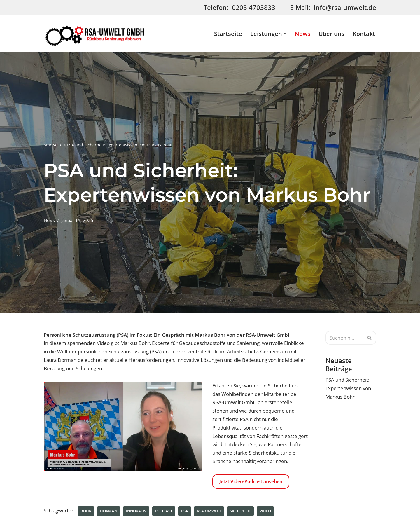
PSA (185, 511)
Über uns (331, 34)
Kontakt (364, 34)
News (302, 34)
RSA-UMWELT (209, 511)
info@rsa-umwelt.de (345, 7)
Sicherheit (240, 511)
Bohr (86, 511)
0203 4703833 (254, 7)
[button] (285, 34)
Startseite (228, 34)
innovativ (136, 511)
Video (265, 511)
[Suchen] (344, 338)
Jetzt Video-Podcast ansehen (251, 482)
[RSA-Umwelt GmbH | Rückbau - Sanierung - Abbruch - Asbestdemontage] (95, 34)
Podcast (164, 511)
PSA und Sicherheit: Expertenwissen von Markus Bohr (348, 389)
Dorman (109, 511)
